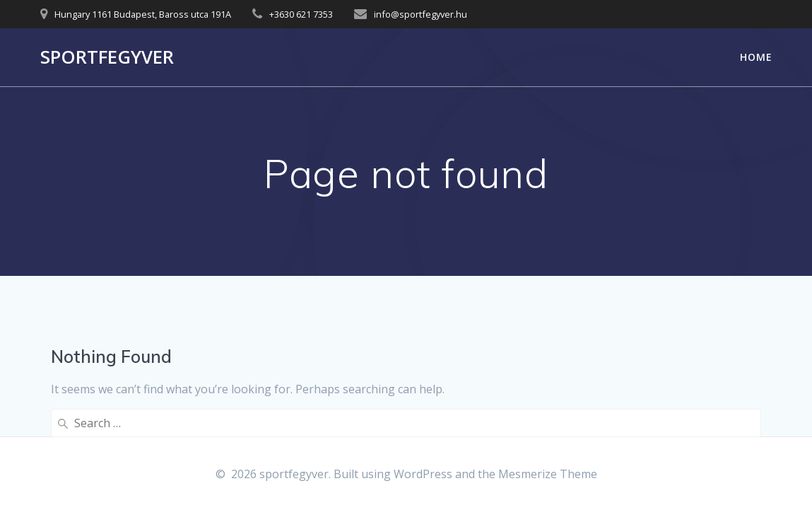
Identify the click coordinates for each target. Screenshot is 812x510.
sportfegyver (107, 57)
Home (756, 57)
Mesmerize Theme (548, 474)
